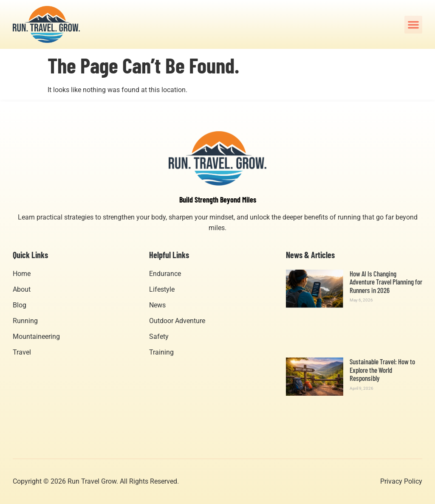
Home (22, 274)
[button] (413, 25)
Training (161, 352)
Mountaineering (36, 336)
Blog (20, 305)
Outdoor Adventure (177, 321)
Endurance (165, 274)
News (157, 305)
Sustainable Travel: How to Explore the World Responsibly (382, 370)
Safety (159, 336)
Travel (22, 352)
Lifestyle (162, 289)
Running (25, 321)
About (22, 289)
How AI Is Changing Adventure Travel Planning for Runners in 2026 (386, 282)
